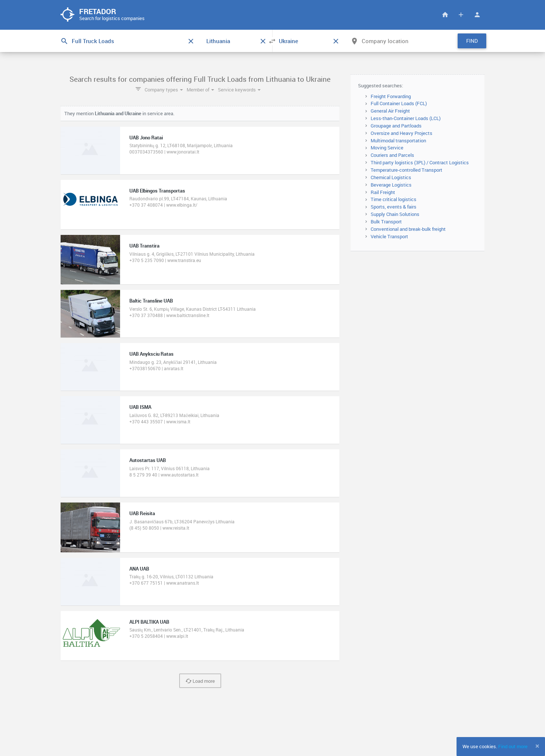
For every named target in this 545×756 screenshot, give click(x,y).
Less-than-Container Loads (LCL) (406, 118)
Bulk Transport (386, 222)
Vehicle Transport (389, 236)
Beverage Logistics (391, 185)
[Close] (537, 746)
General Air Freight (390, 111)
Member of (200, 90)
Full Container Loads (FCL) (399, 103)
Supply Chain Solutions (395, 214)
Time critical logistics (394, 199)
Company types (164, 90)
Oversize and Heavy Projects (402, 133)
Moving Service (387, 148)
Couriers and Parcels (392, 155)
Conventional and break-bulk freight (408, 229)
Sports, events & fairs (394, 207)
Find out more (513, 746)
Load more (200, 681)
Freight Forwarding (391, 96)
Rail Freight (383, 192)
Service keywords (239, 90)
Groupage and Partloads (396, 126)
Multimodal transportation (398, 140)
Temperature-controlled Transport (407, 170)
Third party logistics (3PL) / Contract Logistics (420, 162)
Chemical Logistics (391, 177)
